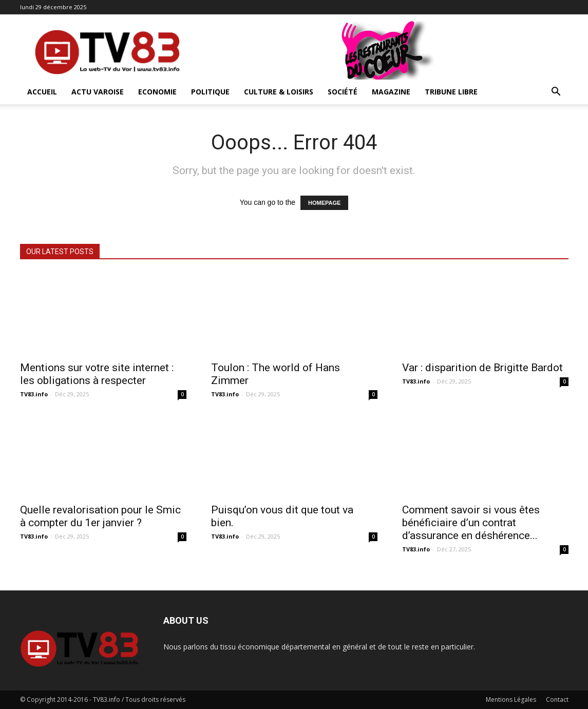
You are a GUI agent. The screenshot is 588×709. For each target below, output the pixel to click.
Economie (157, 92)
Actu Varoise (98, 92)
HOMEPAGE (324, 203)
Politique (210, 92)
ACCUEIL (42, 92)
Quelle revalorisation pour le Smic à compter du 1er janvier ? (100, 516)
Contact (557, 700)
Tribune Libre (451, 92)
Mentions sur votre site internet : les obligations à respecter (97, 374)
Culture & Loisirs (279, 92)
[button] (556, 93)
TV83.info (34, 394)
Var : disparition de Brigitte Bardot (482, 368)
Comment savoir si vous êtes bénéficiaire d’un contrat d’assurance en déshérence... (471, 523)
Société (343, 92)
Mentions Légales (511, 700)
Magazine (391, 92)
